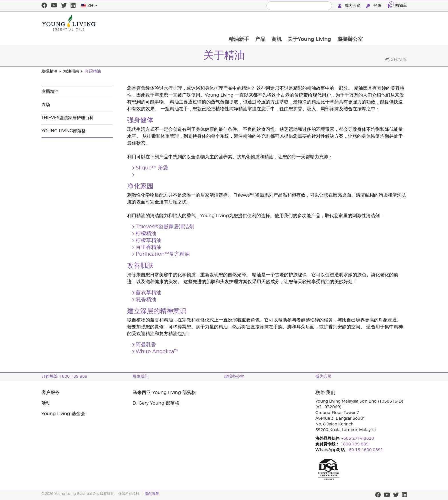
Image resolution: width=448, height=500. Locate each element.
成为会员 (350, 6)
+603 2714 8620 (358, 439)
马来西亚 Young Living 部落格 (164, 393)
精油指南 (71, 71)
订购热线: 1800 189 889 (64, 377)
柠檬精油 (146, 234)
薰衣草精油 (149, 293)
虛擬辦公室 (391, 23)
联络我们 (141, 377)
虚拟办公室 (234, 377)
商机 (317, 23)
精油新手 (278, 23)
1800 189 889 (354, 444)
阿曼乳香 (146, 345)
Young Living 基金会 (63, 414)
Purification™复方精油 (163, 254)
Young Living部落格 (64, 131)
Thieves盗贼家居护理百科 (68, 118)
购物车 (397, 5)
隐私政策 (152, 494)
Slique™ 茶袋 (152, 168)
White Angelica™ (157, 352)
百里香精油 (149, 247)
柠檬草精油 (149, 241)
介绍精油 (93, 71)
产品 (300, 23)
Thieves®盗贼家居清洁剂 (165, 227)
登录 (374, 6)
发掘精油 (49, 71)
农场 (46, 105)
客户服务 (51, 393)
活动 (46, 403)
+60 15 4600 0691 (365, 450)
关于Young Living (350, 23)
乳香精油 (146, 300)
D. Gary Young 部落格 (156, 403)
